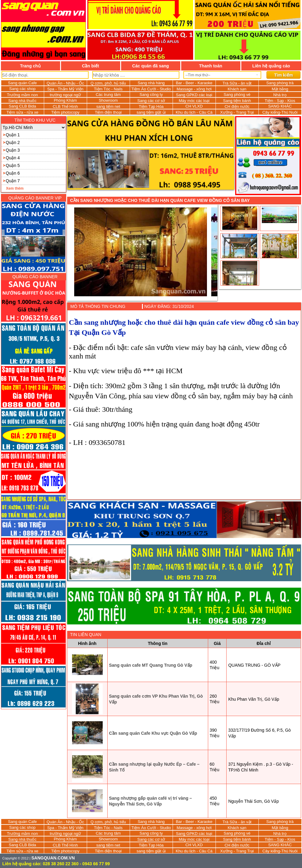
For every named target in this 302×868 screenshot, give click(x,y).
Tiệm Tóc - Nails (108, 89)
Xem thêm (15, 188)
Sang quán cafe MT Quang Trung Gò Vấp (151, 665)
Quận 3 (13, 150)
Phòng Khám (65, 100)
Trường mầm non (23, 95)
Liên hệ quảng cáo (271, 66)
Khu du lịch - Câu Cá (194, 112)
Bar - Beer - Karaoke (194, 83)
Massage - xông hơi (194, 89)
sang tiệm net (108, 106)
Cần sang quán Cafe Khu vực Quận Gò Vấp (153, 733)
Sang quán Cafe (22, 83)
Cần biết (90, 66)
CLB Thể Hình (65, 106)
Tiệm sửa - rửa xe (22, 112)
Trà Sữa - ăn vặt (237, 83)
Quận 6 (13, 173)
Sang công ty (151, 95)
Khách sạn (237, 89)
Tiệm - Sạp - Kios (280, 101)
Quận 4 (13, 158)
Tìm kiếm (283, 75)
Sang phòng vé (237, 95)
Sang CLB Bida (23, 106)
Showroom (108, 100)
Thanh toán (210, 66)
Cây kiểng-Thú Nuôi (280, 112)
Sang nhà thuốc (22, 101)
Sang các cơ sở (151, 101)
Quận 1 (13, 135)
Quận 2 (13, 142)
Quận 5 (13, 165)
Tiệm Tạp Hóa (151, 106)
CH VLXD (194, 106)
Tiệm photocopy (65, 112)
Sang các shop (22, 89)
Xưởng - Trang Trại (237, 112)
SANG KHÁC (280, 106)
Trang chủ (30, 66)
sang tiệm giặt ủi (151, 112)
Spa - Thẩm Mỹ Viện (65, 89)
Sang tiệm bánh (237, 101)
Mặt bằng (280, 89)
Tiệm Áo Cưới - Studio (151, 89)
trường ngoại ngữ (65, 95)
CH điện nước (237, 106)
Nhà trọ (280, 95)
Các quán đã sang (151, 66)
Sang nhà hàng (151, 83)
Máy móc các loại (194, 101)
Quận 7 (13, 181)
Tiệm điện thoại (108, 112)
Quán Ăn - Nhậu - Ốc (65, 83)
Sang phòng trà (280, 83)
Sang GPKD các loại (194, 95)
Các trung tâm (108, 95)
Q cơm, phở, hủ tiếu (108, 83)
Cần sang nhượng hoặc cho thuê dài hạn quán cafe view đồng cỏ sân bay (160, 200)
